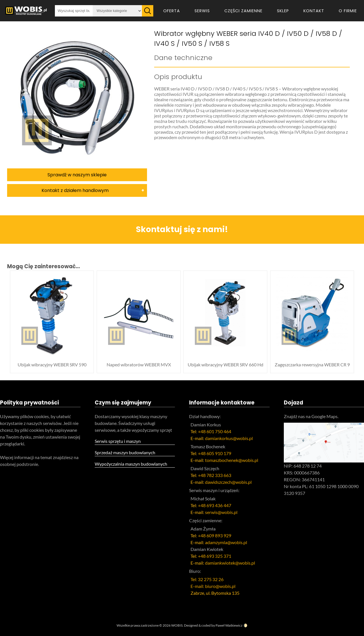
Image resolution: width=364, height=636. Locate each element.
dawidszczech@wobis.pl (228, 482)
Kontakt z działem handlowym (75, 190)
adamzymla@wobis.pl (226, 542)
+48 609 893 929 (215, 535)
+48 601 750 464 (215, 431)
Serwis (202, 11)
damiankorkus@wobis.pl (229, 438)
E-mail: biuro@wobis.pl (213, 586)
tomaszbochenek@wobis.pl (232, 460)
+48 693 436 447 (215, 505)
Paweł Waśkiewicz (229, 625)
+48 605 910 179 (215, 453)
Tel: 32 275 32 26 (207, 579)
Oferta (172, 11)
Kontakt (314, 11)
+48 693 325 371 (215, 556)
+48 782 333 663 (215, 475)
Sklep (283, 11)
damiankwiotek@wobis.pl (230, 563)
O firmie (348, 11)
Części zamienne (243, 11)
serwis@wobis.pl (221, 512)
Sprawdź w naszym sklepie (77, 175)
